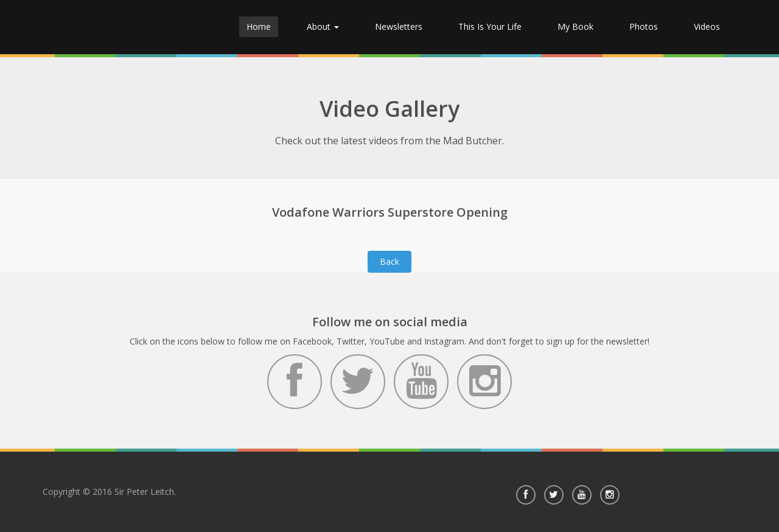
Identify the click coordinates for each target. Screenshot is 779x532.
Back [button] (389, 261)
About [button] (323, 26)
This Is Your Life (490, 26)
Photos (644, 26)
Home (259, 26)
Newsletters (399, 26)
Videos (707, 26)
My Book (575, 26)
